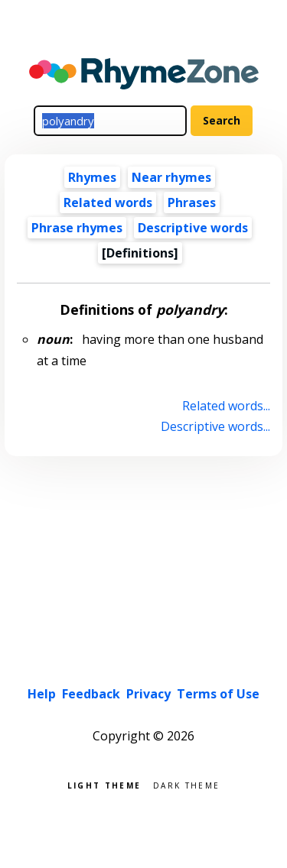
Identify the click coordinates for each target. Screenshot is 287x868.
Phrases (192, 202)
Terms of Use (218, 694)
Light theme (104, 784)
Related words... (226, 406)
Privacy (148, 694)
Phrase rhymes (77, 228)
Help (42, 694)
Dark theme (186, 784)
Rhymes (92, 177)
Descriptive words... (215, 426)
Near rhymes (171, 177)
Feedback (91, 694)
